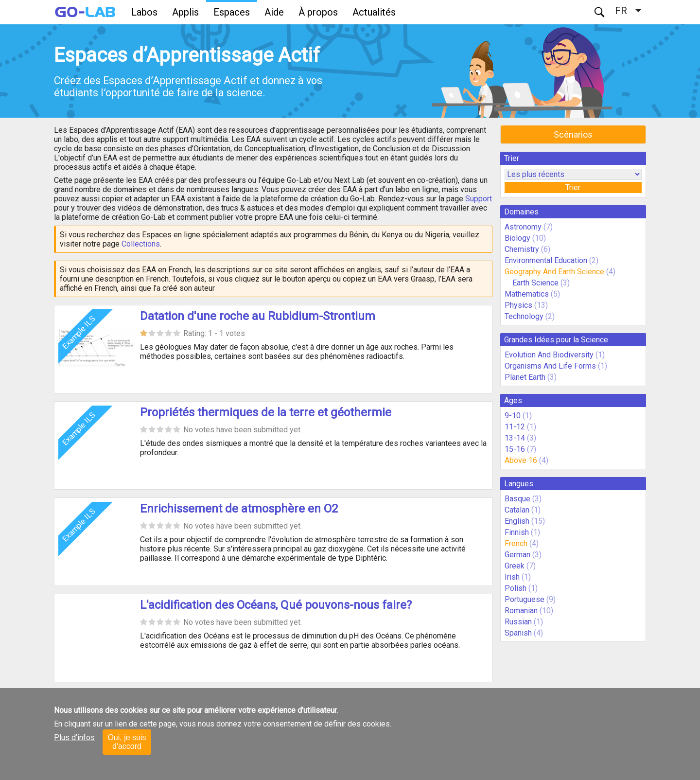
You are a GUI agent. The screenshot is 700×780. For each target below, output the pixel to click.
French (516, 543)
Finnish (517, 532)
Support (479, 199)
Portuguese (525, 599)
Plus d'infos (74, 737)
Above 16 (521, 460)
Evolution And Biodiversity (549, 355)
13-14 (515, 438)
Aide (274, 12)
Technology (524, 316)
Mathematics (527, 294)
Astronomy (523, 227)
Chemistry (522, 249)
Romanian (521, 611)
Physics (518, 305)
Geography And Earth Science (554, 272)
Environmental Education (546, 260)
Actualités (374, 12)
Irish (512, 577)
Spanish (518, 633)
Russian (518, 622)
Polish (516, 588)
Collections (141, 244)
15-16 (515, 449)
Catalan (517, 510)
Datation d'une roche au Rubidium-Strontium (258, 316)
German (517, 555)
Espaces (232, 12)
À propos (318, 12)
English (517, 521)
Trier (573, 187)
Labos (144, 12)
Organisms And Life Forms (550, 366)
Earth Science (535, 283)
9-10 (513, 416)
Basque (517, 499)
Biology (517, 238)
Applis (185, 12)
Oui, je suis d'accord (127, 742)
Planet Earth (525, 377)
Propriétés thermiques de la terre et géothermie (266, 412)
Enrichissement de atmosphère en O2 (239, 509)
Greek (515, 566)
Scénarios (573, 134)
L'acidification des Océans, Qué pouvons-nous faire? (276, 605)
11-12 (515, 427)
